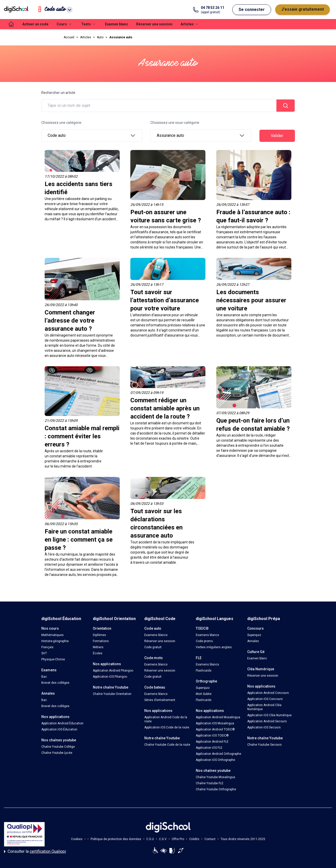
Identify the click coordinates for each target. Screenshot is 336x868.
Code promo (204, 641)
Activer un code (35, 24)
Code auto (92, 136)
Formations (101, 641)
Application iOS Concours (265, 699)
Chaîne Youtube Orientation (112, 694)
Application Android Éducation (62, 723)
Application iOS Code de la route (167, 727)
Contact (210, 839)
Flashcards (204, 671)
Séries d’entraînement (160, 700)
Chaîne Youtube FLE (210, 783)
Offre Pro (178, 839)
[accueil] (11, 24)
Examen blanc (117, 24)
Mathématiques (52, 635)
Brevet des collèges (55, 683)
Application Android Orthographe (218, 754)
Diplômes (99, 635)
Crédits (194, 839)
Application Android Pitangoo (113, 671)
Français (47, 647)
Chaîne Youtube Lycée (57, 753)
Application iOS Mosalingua (215, 723)
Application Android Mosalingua (218, 717)
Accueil (69, 37)
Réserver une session (154, 24)
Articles (86, 37)
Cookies (77, 839)
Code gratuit (153, 647)
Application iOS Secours (264, 727)
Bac (44, 677)
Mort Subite (204, 694)
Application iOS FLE (209, 748)
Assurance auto (121, 37)
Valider (277, 136)
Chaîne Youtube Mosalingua (215, 777)
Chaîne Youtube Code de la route (167, 745)
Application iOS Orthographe (215, 760)
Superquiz (203, 688)
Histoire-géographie (55, 641)
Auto (100, 37)
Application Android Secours (267, 721)
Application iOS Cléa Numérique (269, 715)
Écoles (98, 653)
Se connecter (252, 10)
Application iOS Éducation (59, 729)
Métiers (98, 647)
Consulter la (35, 852)
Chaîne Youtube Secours (264, 745)
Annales (253, 641)
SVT (44, 653)
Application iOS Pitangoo (110, 677)
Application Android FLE (212, 742)
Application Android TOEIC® (215, 729)
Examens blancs (156, 635)
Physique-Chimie (53, 659)
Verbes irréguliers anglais (214, 647)
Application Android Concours (268, 693)
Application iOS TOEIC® (212, 736)
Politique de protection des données (116, 839)
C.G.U (150, 839)
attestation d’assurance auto (159, 237)
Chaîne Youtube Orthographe (216, 789)
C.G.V (163, 839)
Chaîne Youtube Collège (58, 747)
